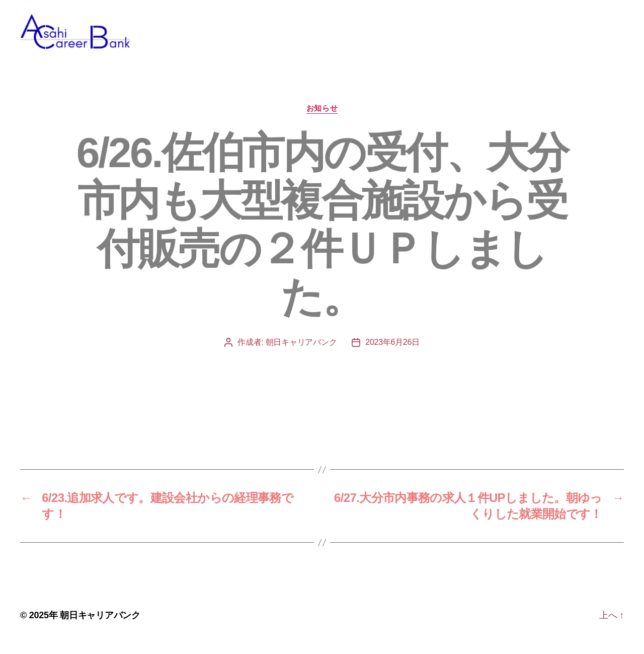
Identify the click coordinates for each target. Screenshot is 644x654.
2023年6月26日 (392, 352)
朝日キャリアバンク (301, 352)
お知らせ (322, 118)
